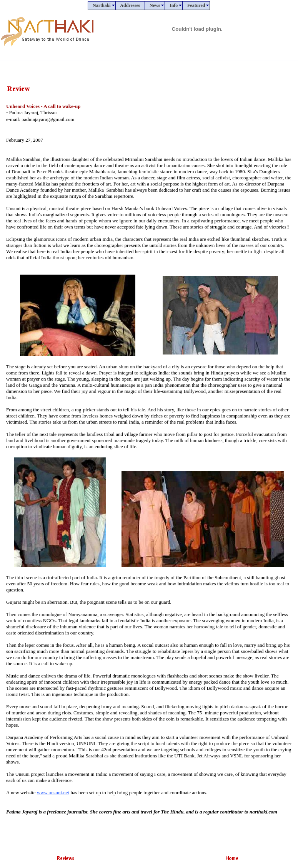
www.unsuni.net (53, 793)
